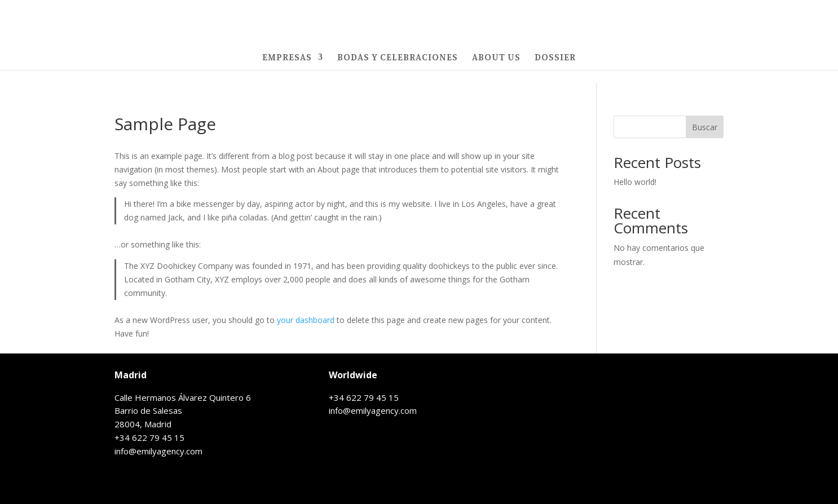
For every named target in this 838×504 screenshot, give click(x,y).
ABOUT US (496, 58)
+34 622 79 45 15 (149, 437)
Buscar (705, 127)
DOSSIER (555, 58)
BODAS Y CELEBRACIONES (398, 58)
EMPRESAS (287, 58)
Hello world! (635, 182)
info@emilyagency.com (158, 451)
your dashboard (306, 320)
